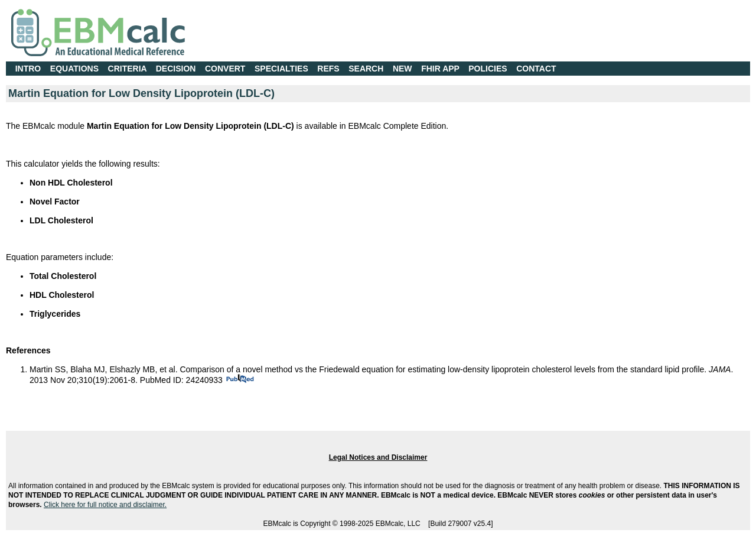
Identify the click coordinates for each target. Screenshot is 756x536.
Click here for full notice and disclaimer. (105, 505)
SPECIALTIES (281, 69)
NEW (403, 69)
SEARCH (366, 69)
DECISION (176, 69)
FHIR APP (440, 69)
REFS (328, 69)
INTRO (28, 69)
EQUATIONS (74, 69)
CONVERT (225, 69)
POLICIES (488, 69)
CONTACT (536, 69)
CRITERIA (128, 69)
